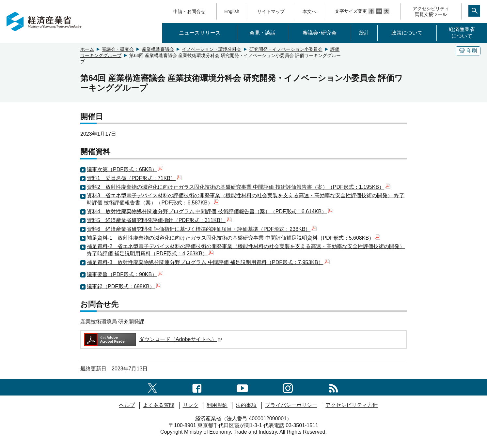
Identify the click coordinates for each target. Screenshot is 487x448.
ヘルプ (127, 405)
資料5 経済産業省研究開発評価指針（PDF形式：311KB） (159, 220)
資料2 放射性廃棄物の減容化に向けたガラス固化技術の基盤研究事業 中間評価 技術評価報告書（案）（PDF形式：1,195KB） (239, 187)
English (232, 11)
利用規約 (217, 405)
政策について (407, 33)
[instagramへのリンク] (288, 387)
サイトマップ (271, 11)
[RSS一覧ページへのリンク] (333, 387)
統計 (364, 33)
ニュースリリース (200, 33)
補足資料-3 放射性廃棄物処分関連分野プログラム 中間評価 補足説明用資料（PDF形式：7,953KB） (208, 262)
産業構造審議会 (158, 49)
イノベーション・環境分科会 (212, 49)
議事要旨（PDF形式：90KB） (125, 274)
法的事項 (246, 405)
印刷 (468, 51)
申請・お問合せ (189, 11)
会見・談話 (262, 33)
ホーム (87, 49)
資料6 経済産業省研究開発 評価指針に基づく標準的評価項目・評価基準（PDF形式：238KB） (202, 229)
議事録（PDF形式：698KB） (124, 286)
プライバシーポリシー (291, 405)
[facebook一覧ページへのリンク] (197, 387)
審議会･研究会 (320, 33)
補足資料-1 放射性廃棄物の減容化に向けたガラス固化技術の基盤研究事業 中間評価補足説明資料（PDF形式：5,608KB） (234, 238)
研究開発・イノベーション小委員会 (286, 49)
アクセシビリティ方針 (352, 405)
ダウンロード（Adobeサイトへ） (153, 339)
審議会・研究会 (118, 49)
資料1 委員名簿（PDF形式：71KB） (134, 178)
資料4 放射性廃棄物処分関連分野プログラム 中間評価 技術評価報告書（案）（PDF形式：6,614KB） (210, 211)
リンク (191, 405)
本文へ (309, 11)
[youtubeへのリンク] (242, 387)
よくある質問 (159, 405)
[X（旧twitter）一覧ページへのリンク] (152, 387)
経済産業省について (462, 33)
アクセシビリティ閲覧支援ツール (431, 11)
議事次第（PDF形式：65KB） (125, 169)
